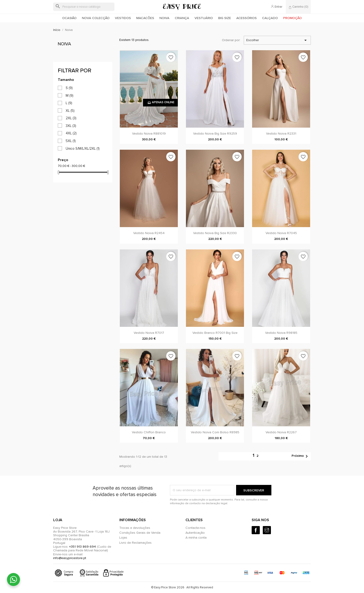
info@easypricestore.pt (70, 558)
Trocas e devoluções (135, 528)
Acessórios (247, 18)
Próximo (301, 456)
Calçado (270, 18)
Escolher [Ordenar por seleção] (277, 40)
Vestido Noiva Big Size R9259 (215, 134)
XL (70, 111)
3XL (71, 126)
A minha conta (196, 538)
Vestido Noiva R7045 (281, 233)
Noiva (164, 18)
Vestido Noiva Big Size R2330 (215, 233)
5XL (71, 141)
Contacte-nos (195, 528)
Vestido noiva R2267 (281, 432)
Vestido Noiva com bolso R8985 (215, 432)
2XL (71, 118)
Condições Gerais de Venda (140, 533)
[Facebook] (256, 530)
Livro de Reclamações (135, 543)
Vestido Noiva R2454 (149, 233)
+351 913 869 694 (83, 547)
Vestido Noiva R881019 (149, 134)
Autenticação (195, 533)
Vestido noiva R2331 (281, 134)
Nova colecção (96, 18)
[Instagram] (267, 530)
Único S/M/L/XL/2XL (83, 149)
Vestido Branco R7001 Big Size (215, 333)
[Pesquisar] (84, 7)
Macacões (145, 18)
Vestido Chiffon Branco (149, 432)
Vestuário (204, 18)
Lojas (123, 538)
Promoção (292, 18)
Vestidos (123, 18)
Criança (182, 18)
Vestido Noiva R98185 (281, 333)
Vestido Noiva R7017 (149, 333)
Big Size (225, 18)
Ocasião (69, 18)
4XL (71, 133)
